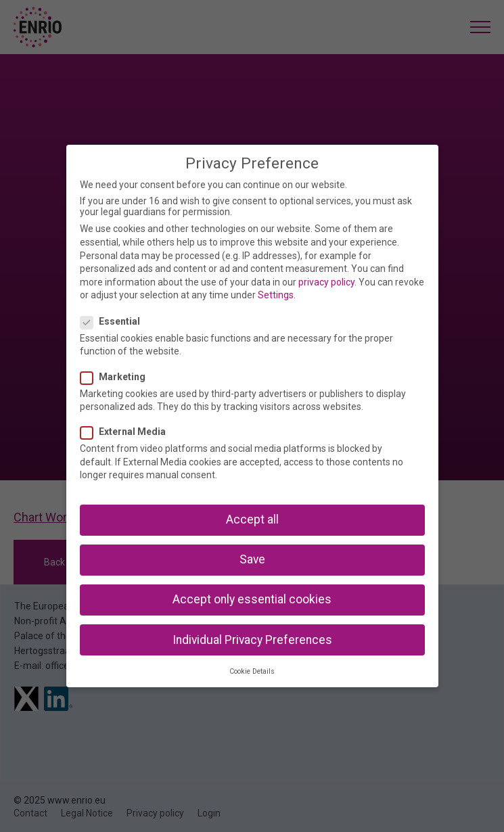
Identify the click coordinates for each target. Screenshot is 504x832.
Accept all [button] (252, 519)
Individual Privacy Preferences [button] (252, 640)
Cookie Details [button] (252, 671)
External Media (127, 432)
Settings (276, 295)
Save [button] (252, 559)
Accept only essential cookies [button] (252, 599)
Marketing (117, 377)
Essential (114, 321)
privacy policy (326, 282)
